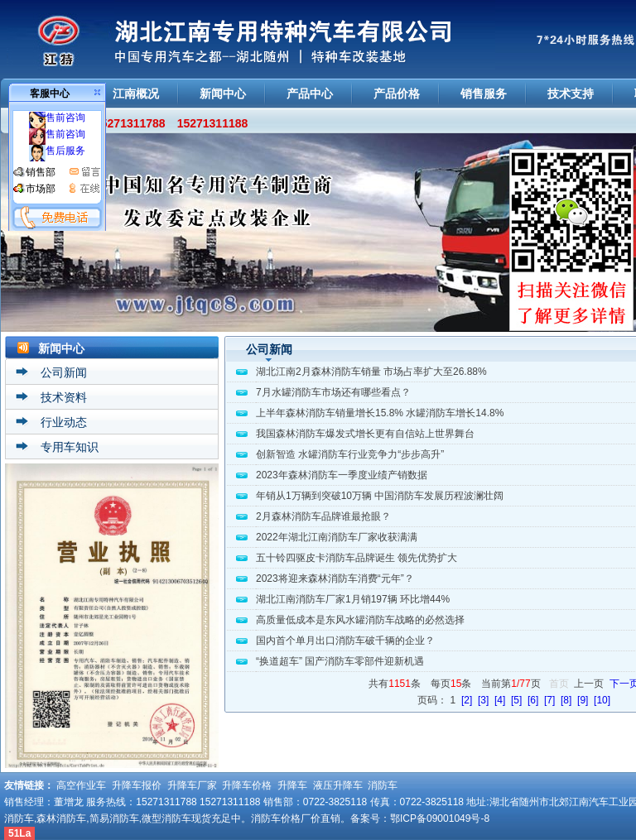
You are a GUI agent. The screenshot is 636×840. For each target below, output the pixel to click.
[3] (483, 700)
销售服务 (484, 94)
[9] (583, 700)
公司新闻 (64, 372)
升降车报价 (137, 785)
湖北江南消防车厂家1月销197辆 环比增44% (353, 599)
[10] (602, 700)
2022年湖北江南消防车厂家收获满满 (337, 537)
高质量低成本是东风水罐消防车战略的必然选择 (360, 620)
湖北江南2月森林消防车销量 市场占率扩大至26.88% (371, 372)
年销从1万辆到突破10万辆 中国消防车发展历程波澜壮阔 (380, 496)
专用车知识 (70, 447)
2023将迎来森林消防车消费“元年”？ (335, 578)
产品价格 (397, 94)
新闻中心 (223, 94)
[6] (533, 700)
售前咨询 (57, 118)
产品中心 (310, 94)
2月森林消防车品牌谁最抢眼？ (323, 516)
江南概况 (136, 94)
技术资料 (64, 397)
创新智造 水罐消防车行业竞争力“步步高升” (350, 454)
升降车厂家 (192, 785)
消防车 (383, 785)
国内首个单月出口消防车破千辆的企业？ (345, 641)
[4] (500, 700)
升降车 (292, 785)
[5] (516, 700)
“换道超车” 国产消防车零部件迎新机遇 (340, 661)
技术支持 (571, 94)
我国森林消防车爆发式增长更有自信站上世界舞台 (365, 434)
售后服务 (57, 151)
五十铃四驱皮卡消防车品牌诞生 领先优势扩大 (357, 558)
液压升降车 (338, 785)
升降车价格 (247, 785)
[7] (549, 700)
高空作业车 (81, 785)
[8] (566, 700)
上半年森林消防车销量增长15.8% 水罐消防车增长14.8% (380, 413)
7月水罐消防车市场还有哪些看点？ (333, 392)
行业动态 (64, 422)
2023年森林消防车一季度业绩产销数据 (342, 475)
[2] (467, 700)
